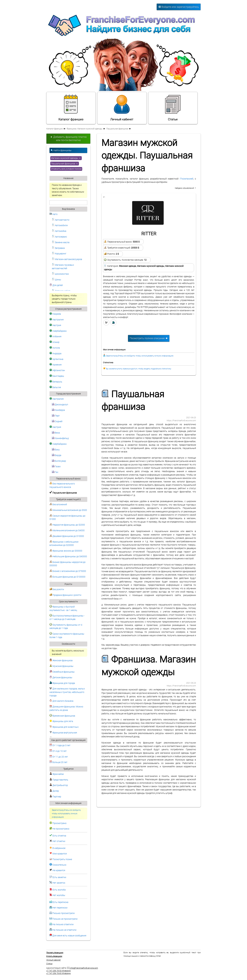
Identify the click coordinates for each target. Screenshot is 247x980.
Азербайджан (58, 331)
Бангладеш (57, 376)
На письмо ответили (63, 924)
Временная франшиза (62, 716)
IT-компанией (187, 179)
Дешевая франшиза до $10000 (67, 536)
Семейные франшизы (62, 672)
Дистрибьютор (59, 785)
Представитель (59, 780)
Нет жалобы (59, 895)
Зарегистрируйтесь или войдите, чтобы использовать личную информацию (66, 814)
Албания (55, 337)
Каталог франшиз (71, 108)
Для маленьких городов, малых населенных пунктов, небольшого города (67, 692)
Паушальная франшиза (65, 163)
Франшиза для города (62, 683)
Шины (56, 280)
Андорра (55, 354)
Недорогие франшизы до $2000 (67, 525)
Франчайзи (57, 774)
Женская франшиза (61, 661)
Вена (56, 433)
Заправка (58, 248)
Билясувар (59, 461)
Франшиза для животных (64, 727)
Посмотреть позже (62, 859)
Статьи (173, 108)
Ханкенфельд (60, 438)
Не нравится (59, 870)
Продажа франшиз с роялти (65, 595)
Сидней (57, 421)
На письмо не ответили (64, 930)
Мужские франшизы (61, 666)
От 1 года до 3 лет (60, 745)
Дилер (54, 791)
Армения (56, 365)
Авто (53, 214)
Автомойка (59, 231)
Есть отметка (59, 836)
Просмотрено (59, 823)
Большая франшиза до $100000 (67, 577)
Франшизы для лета (61, 721)
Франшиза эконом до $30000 (66, 551)
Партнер (55, 797)
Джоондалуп (60, 405)
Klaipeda (55, 314)
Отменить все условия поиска (66, 169)
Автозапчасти (61, 220)
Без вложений (58, 504)
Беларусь (56, 382)
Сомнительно (59, 865)
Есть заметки (59, 877)
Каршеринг (59, 254)
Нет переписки (60, 908)
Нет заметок (59, 883)
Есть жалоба (59, 890)
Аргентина (56, 359)
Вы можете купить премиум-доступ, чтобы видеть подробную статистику (139, 369)
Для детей (56, 285)
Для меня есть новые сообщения (69, 936)
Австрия (55, 325)
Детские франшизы (61, 678)
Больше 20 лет (58, 762)
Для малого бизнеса (61, 701)
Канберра (58, 410)
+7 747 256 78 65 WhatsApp (59, 973)
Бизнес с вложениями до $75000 (68, 571)
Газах (56, 467)
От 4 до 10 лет (58, 751)
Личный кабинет (122, 108)
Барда (57, 455)
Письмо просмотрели (64, 913)
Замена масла (61, 242)
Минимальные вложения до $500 (68, 510)
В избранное (59, 848)
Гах (55, 472)
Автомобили (60, 225)
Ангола (55, 348)
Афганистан (57, 370)
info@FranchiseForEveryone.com (82, 968)
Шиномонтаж (60, 274)
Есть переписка (60, 902)
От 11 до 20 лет (59, 757)
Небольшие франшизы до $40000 (68, 556)
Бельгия (55, 387)
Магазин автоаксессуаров (67, 259)
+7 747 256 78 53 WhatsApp (59, 971)
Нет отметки (59, 841)
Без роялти (57, 589)
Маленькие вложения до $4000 (67, 530)
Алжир (54, 342)
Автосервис (59, 237)
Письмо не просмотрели (65, 919)
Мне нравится (60, 854)
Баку (56, 450)
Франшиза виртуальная (63, 733)
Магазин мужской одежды (66, 158)
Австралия (57, 320)
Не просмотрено (61, 829)
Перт (56, 416)
